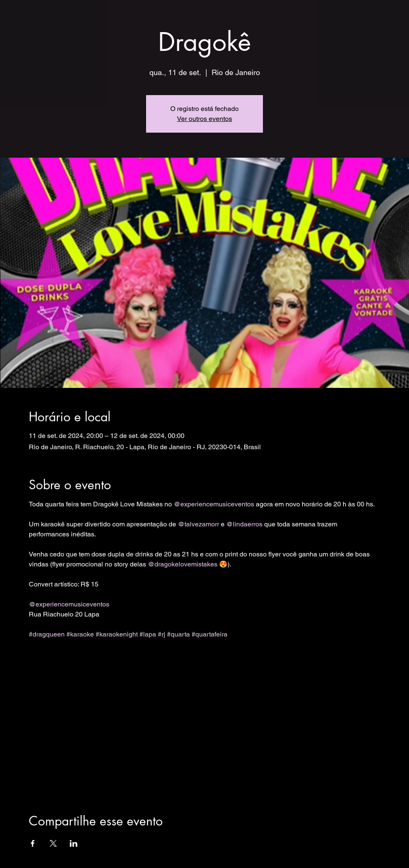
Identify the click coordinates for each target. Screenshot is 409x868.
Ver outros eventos (204, 119)
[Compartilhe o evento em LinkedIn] (74, 843)
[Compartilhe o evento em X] (53, 843)
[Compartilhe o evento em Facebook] (33, 843)
